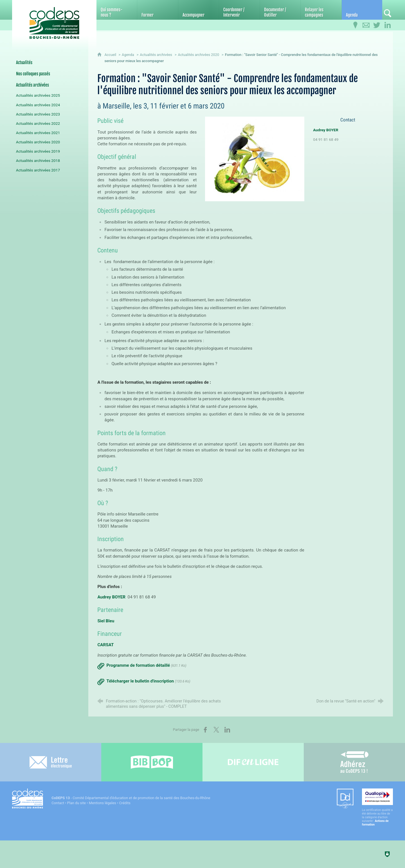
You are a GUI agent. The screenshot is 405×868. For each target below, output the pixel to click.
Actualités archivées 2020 (199, 55)
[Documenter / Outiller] (280, 10)
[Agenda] (362, 10)
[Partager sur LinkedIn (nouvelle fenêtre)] (227, 730)
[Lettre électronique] (51, 762)
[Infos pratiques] (355, 25)
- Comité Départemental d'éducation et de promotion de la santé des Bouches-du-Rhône (131, 798)
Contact (58, 803)
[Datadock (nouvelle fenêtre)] (345, 799)
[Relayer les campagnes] (321, 10)
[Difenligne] (253, 762)
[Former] (157, 10)
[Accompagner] (199, 10)
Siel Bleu (106, 621)
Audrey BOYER (111, 597)
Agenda (128, 55)
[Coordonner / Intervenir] (239, 10)
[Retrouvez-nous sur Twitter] (377, 25)
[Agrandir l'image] (255, 159)
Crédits (125, 803)
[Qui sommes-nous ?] (117, 10)
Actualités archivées (156, 55)
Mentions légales (103, 803)
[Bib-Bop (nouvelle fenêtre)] (152, 762)
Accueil (111, 55)
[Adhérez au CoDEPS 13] (354, 762)
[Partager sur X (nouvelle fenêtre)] (216, 730)
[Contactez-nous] (366, 25)
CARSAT (105, 645)
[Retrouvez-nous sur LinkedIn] (388, 25)
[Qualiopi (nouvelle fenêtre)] (377, 807)
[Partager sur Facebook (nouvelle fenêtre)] (205, 730)
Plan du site (77, 803)
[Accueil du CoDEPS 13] (54, 20)
